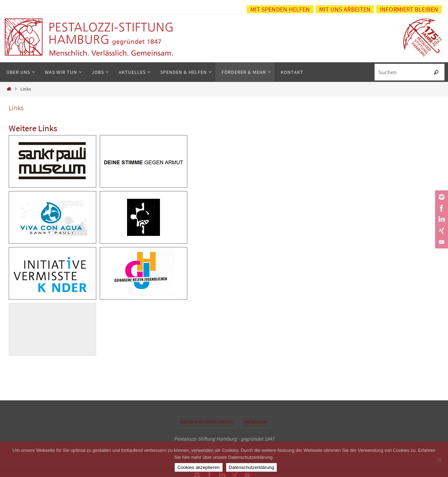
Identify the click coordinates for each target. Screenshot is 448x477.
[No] (439, 460)
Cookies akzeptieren (199, 467)
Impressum (255, 422)
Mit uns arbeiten (345, 9)
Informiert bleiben (409, 9)
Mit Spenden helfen (280, 9)
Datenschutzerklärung (207, 422)
